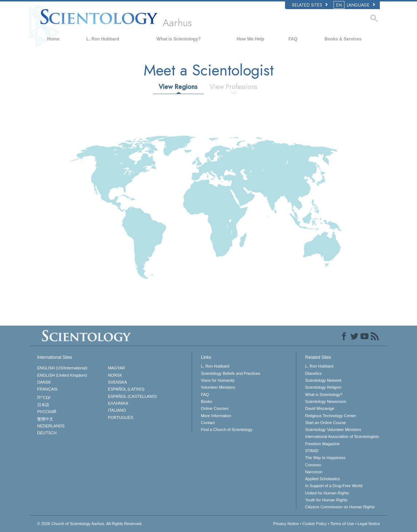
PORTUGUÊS (120, 418)
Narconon (314, 472)
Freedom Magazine (322, 444)
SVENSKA (117, 382)
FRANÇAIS (47, 389)
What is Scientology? (179, 39)
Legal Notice (369, 524)
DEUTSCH (47, 433)
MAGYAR (116, 368)
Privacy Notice (286, 524)
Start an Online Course (326, 423)
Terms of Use (342, 524)
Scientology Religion (323, 387)
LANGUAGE (355, 5)
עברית (44, 397)
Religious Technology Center (331, 416)
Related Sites (310, 5)
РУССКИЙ (47, 412)
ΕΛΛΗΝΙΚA (118, 403)
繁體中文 (45, 419)
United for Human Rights (327, 493)
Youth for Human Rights (326, 500)
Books (206, 401)
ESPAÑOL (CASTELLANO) (132, 396)
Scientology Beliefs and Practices (231, 373)
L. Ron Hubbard (103, 39)
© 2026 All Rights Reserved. (90, 524)
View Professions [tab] (233, 87)
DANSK (44, 382)
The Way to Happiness (325, 458)
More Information (216, 416)
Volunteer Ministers (218, 387)
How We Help (250, 39)
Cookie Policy (315, 524)
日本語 (43, 405)
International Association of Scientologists (342, 436)
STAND (312, 451)
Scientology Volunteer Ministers (333, 430)
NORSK (115, 375)
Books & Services (343, 39)
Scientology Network (323, 380)
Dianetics (313, 373)
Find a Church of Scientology (227, 430)
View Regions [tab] (178, 87)
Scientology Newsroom (326, 401)
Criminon (313, 465)
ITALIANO (117, 410)
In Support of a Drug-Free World (334, 486)
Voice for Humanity (218, 380)
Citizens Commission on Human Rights (340, 507)
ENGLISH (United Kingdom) (62, 375)
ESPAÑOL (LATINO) (126, 389)
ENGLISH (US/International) (62, 368)
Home (53, 39)
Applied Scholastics (322, 479)
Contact (208, 423)
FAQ (293, 39)
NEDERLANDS (51, 426)
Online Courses (215, 408)
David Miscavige (320, 408)
